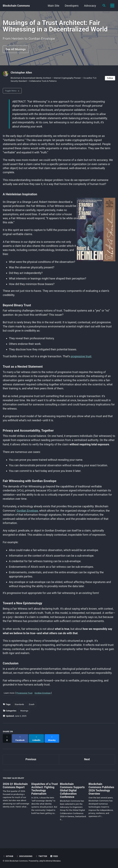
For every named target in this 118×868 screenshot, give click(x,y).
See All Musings (16, 50)
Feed (55, 856)
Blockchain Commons (16, 6)
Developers (71, 6)
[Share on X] (7, 751)
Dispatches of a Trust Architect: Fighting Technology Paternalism (45, 799)
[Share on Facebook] (20, 751)
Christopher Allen (21, 73)
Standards (19, 718)
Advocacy (90, 6)
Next (87, 770)
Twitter (42, 856)
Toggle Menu (11, 92)
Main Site (53, 6)
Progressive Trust (25, 707)
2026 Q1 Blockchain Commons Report (15, 796)
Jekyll (42, 861)
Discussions (25, 856)
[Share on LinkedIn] (37, 751)
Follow (110, 79)
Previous (31, 770)
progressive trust (82, 360)
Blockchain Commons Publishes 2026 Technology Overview (101, 799)
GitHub (8, 856)
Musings (24, 724)
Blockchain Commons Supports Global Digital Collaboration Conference (72, 801)
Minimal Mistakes (54, 861)
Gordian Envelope (28, 519)
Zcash (32, 718)
